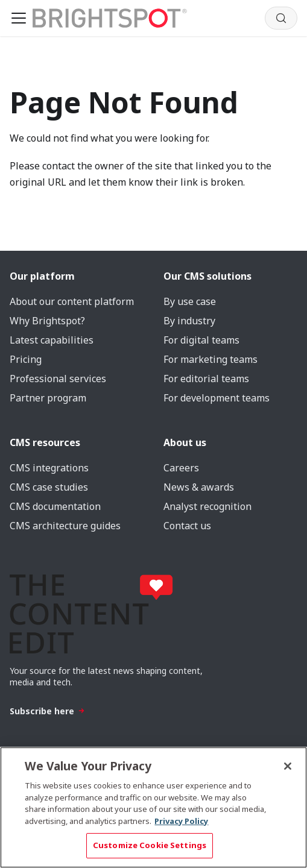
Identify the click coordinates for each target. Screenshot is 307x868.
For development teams (217, 398)
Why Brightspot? (47, 321)
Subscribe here (47, 711)
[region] (153, 807)
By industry (189, 321)
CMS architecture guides (65, 526)
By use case (190, 301)
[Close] (288, 766)
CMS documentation (55, 506)
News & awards (199, 487)
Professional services (58, 379)
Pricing (26, 359)
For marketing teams (210, 359)
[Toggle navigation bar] (19, 18)
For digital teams (201, 340)
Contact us (187, 526)
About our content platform (72, 301)
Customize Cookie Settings (150, 845)
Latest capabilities (52, 340)
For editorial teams (206, 379)
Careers (181, 468)
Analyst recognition (207, 506)
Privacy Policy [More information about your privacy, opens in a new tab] (181, 821)
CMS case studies (49, 487)
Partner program (48, 398)
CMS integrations (49, 468)
